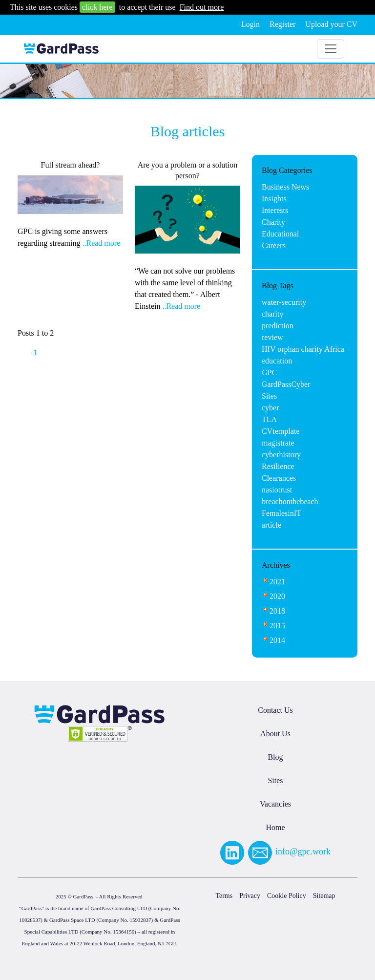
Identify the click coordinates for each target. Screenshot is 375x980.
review (272, 337)
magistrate (278, 443)
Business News (285, 187)
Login (250, 24)
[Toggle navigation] (331, 49)
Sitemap (324, 896)
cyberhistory (281, 455)
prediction (278, 326)
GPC (269, 373)
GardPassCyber (286, 384)
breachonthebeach (290, 501)
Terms (224, 896)
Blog (275, 757)
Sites (269, 396)
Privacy (250, 896)
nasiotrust (277, 490)
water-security (284, 302)
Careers (274, 245)
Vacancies (275, 804)
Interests (275, 210)
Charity (273, 222)
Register (282, 24)
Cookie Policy (287, 896)
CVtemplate (281, 431)
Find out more (202, 7)
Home (275, 827)
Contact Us (275, 710)
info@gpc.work (303, 852)
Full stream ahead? (71, 165)
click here (97, 7)
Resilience (278, 466)
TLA (269, 419)
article (271, 525)
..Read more (101, 243)
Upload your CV (331, 24)
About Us (275, 734)
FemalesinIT (281, 513)
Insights (274, 199)
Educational (280, 234)
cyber (271, 408)
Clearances (279, 478)
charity (272, 314)
